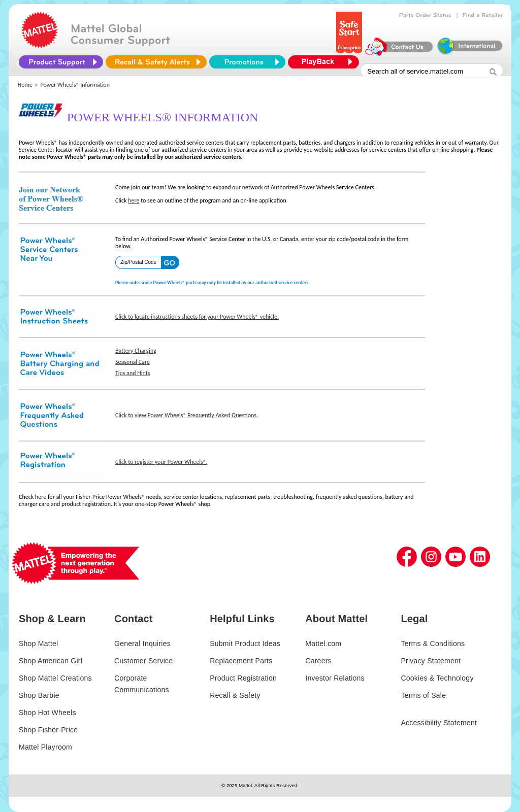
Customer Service (143, 661)
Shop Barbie (39, 695)
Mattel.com (323, 644)
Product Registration (243, 678)
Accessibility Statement (439, 723)
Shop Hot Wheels (47, 713)
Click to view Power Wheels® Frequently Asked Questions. (187, 415)
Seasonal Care (133, 362)
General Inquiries (142, 644)
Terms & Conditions (433, 644)
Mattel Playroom (45, 747)
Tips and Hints (133, 373)
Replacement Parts (241, 661)
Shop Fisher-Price (48, 730)
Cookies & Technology (437, 678)
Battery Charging (136, 351)
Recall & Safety (235, 695)
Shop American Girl (51, 661)
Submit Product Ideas (245, 644)
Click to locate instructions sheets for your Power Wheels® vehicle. (197, 317)
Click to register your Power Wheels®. (161, 462)
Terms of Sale (423, 695)
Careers (318, 661)
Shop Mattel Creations (55, 678)
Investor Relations (335, 678)
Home (25, 85)
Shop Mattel (38, 644)
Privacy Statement (431, 661)
